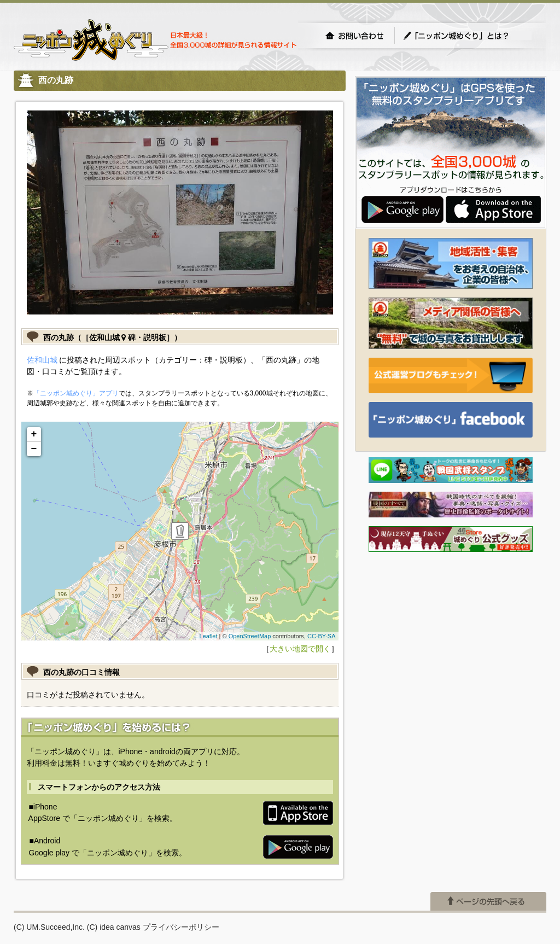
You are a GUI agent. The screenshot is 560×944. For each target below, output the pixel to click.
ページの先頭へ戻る (488, 901)
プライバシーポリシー (181, 927)
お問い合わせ (354, 36)
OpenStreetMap (250, 636)
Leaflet (208, 636)
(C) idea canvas (114, 927)
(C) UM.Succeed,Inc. (49, 927)
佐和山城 (42, 360)
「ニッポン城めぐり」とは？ (467, 36)
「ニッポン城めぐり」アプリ (76, 393)
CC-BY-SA (322, 636)
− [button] (34, 449)
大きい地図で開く (300, 649)
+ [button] (34, 434)
